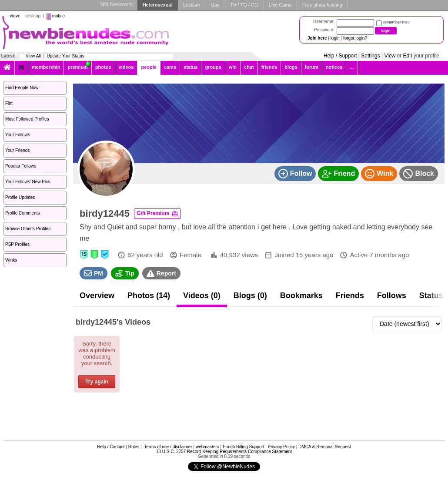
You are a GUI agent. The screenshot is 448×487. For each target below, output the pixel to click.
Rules (134, 447)
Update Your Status (66, 56)
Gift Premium (157, 214)
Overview (97, 296)
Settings (370, 56)
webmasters (207, 447)
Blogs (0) (250, 296)
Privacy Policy (281, 447)
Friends (350, 296)
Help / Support (340, 56)
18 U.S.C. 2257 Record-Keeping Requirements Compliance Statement (224, 452)
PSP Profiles (17, 244)
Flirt (9, 103)
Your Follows (18, 135)
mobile (59, 16)
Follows (392, 296)
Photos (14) (149, 296)
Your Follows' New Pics (28, 182)
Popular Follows (21, 166)
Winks (11, 260)
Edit (408, 56)
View (390, 56)
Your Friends (17, 150)
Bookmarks (301, 296)
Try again (97, 382)
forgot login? (355, 38)
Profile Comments (22, 213)
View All (33, 56)
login (335, 38)
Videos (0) (202, 296)
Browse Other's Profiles (28, 229)
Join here (317, 38)
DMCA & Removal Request (325, 447)
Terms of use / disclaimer (168, 447)
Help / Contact (111, 447)
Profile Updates (20, 197)
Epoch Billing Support (244, 447)
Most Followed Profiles (27, 119)
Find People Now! (22, 88)
